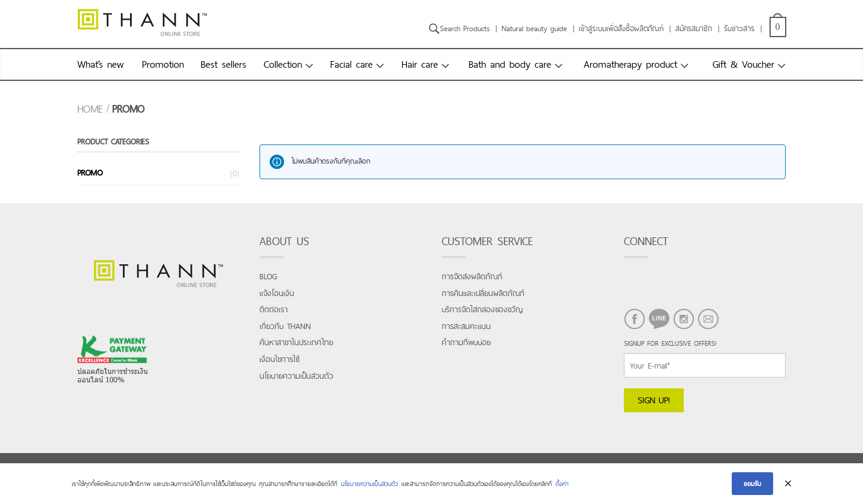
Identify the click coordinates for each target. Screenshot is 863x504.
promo (90, 173)
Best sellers (224, 64)
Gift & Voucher (743, 64)
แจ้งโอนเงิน (277, 293)
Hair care (420, 64)
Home (90, 109)
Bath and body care (510, 64)
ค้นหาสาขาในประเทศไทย (296, 342)
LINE (654, 336)
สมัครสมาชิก (694, 28)
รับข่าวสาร (739, 28)
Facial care (351, 64)
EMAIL (707, 336)
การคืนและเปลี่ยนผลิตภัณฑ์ (483, 293)
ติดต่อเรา (274, 310)
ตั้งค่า (562, 484)
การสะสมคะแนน (466, 326)
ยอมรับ (752, 484)
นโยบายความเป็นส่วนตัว (296, 376)
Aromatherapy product (630, 64)
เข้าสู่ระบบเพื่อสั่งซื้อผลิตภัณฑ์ (621, 28)
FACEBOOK (630, 336)
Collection (283, 64)
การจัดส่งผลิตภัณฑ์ (472, 277)
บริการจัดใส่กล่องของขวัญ (482, 310)
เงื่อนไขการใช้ (280, 359)
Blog (268, 277)
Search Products (459, 28)
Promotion (163, 64)
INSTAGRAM (679, 336)
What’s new (100, 64)
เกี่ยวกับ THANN (285, 326)
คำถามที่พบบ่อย (466, 342)
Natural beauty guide (534, 28)
